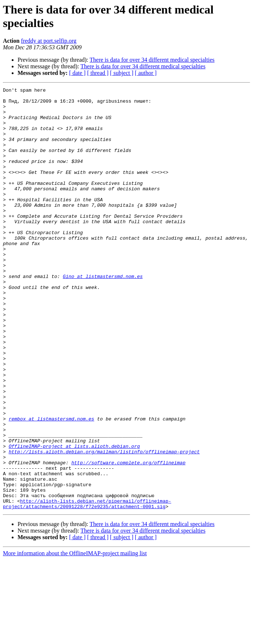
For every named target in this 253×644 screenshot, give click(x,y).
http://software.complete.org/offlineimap (128, 538)
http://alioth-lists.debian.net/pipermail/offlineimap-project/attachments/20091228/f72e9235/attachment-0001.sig (87, 587)
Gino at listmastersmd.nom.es (103, 315)
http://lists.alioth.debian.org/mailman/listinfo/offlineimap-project (104, 525)
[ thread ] (98, 73)
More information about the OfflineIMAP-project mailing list (75, 638)
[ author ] (146, 73)
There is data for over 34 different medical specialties (152, 60)
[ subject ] (122, 73)
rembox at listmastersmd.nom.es (52, 485)
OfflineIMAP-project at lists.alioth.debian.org (74, 518)
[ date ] (77, 73)
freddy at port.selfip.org (49, 41)
